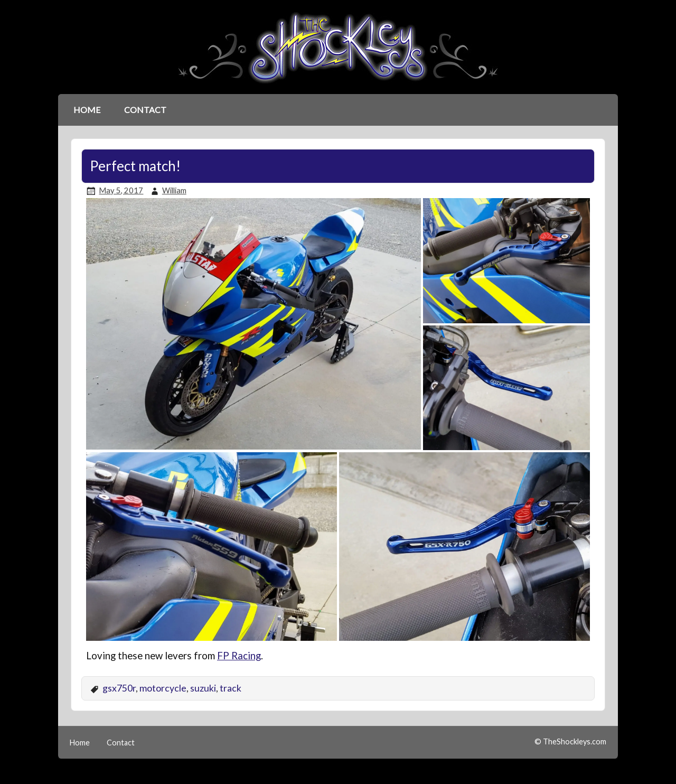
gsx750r (119, 688)
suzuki (203, 688)
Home (87, 110)
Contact (145, 110)
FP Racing (239, 656)
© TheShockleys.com (570, 741)
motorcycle (163, 688)
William (174, 190)
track (231, 688)
